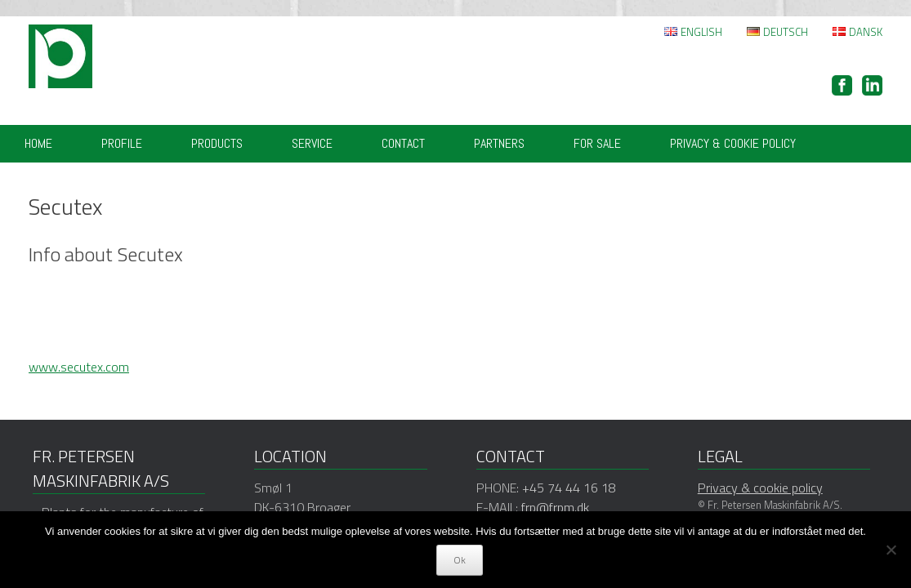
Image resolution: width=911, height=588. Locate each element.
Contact (403, 143)
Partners (499, 143)
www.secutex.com (79, 367)
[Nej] (891, 550)
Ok (460, 560)
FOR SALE (597, 143)
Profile (122, 143)
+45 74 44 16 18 (569, 488)
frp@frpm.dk (555, 507)
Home (38, 143)
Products (217, 143)
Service (312, 143)
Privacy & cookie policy (733, 143)
